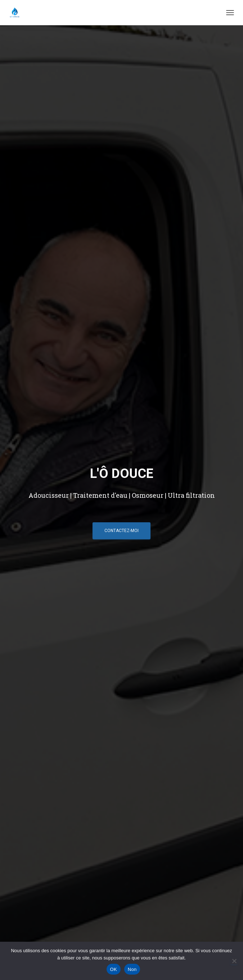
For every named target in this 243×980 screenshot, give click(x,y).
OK (114, 969)
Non (132, 969)
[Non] (234, 961)
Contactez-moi (121, 530)
